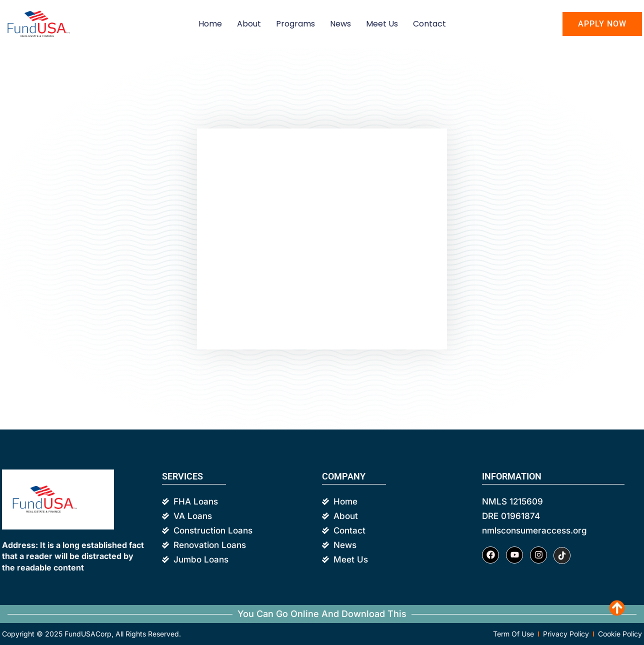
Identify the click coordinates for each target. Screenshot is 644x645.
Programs (295, 24)
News (340, 24)
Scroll (619, 610)
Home (210, 24)
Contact (429, 24)
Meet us (382, 24)
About (249, 24)
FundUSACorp (88, 634)
